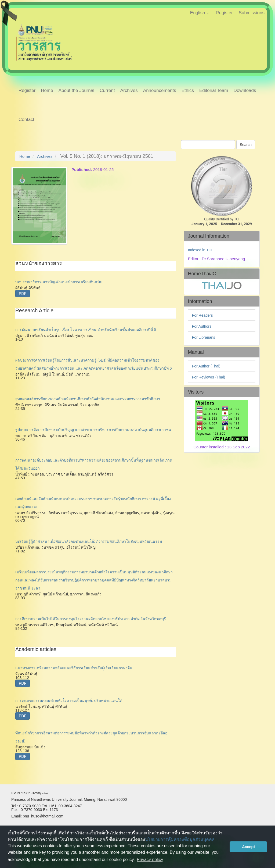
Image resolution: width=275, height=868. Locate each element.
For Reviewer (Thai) (209, 377)
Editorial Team (214, 90)
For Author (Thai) (206, 366)
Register (224, 13)
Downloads (245, 90)
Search (246, 145)
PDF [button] (23, 294)
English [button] (200, 13)
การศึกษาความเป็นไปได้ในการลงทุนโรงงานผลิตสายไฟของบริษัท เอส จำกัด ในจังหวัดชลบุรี (91, 619)
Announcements (160, 90)
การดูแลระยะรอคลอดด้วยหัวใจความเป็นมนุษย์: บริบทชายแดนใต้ (69, 701)
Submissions (252, 13)
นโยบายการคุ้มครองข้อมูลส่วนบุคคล (180, 839)
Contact (26, 119)
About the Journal (76, 90)
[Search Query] (208, 145)
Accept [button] (248, 847)
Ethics (188, 90)
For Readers (202, 315)
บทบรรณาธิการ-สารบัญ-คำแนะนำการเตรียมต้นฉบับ (59, 282)
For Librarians (204, 337)
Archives (129, 90)
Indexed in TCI (200, 250)
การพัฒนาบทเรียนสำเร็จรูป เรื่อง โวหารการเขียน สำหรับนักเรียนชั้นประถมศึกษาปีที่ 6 (86, 330)
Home (47, 90)
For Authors (202, 326)
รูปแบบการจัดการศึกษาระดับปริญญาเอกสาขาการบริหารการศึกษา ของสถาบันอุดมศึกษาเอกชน (93, 430)
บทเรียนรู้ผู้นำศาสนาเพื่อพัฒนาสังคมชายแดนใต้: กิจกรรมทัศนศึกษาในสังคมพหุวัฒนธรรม (89, 541)
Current (107, 90)
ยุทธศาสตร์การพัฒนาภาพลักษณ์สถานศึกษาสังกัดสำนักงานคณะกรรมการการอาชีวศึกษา (88, 399)
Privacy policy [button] (150, 860)
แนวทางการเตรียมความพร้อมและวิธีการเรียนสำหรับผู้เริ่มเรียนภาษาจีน (74, 668)
